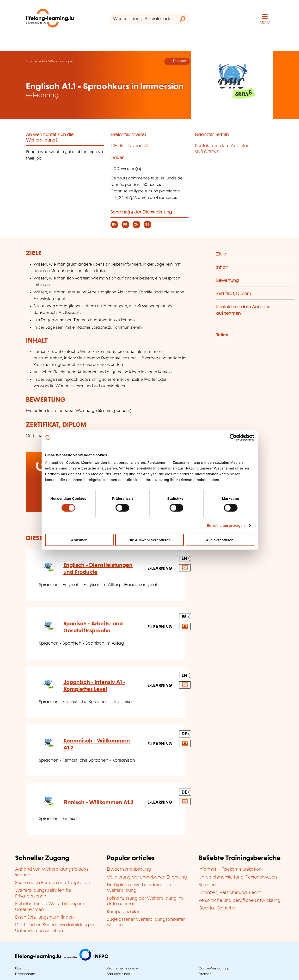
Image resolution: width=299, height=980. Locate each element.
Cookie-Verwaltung (214, 968)
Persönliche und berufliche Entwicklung (239, 901)
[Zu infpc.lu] (62, 959)
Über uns (22, 968)
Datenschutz (25, 974)
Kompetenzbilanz (125, 912)
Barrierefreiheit (118, 974)
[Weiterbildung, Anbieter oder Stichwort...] (141, 19)
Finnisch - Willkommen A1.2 (98, 803)
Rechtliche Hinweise (122, 968)
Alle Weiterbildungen (58, 61)
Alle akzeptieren (220, 540)
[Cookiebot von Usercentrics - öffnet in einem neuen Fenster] (233, 437)
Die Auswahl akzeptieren (149, 540)
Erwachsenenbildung (129, 869)
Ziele (221, 254)
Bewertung (227, 281)
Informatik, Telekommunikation (230, 869)
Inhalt (222, 267)
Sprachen (208, 885)
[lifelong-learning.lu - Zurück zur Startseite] (50, 19)
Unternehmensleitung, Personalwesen (238, 877)
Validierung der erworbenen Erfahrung (147, 877)
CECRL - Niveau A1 (129, 146)
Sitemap (205, 974)
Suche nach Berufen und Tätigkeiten (53, 883)
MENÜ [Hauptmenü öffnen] (265, 23)
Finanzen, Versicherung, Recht (230, 893)
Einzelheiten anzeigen (226, 525)
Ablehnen (79, 540)
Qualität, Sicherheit (218, 908)
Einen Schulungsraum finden (44, 917)
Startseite (33, 61)
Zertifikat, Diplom (234, 294)
